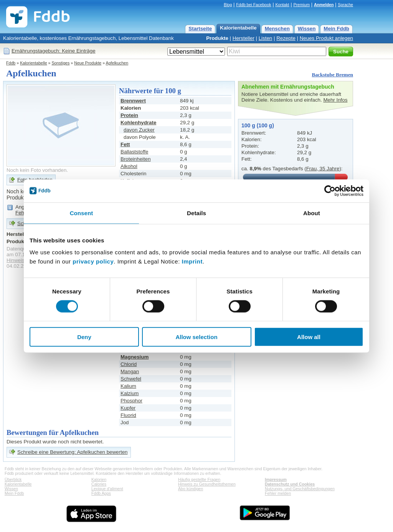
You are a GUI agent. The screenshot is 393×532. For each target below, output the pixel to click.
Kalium (128, 386)
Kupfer (128, 408)
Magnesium (135, 357)
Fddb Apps (101, 493)
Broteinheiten (136, 159)
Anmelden (324, 5)
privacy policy (93, 261)
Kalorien (99, 479)
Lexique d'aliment (107, 489)
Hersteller (244, 38)
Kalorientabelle (238, 28)
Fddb (11, 63)
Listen (266, 38)
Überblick (13, 479)
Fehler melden (278, 493)
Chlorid (129, 364)
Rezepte (286, 38)
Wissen (307, 29)
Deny (84, 337)
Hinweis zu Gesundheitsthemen (207, 484)
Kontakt (282, 5)
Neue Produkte (88, 63)
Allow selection (196, 337)
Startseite (200, 29)
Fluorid (128, 415)
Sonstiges (61, 63)
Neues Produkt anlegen (326, 38)
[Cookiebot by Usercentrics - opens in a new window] (330, 191)
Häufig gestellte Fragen (199, 479)
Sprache (345, 5)
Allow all (309, 337)
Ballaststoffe (134, 152)
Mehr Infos (335, 100)
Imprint (192, 261)
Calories (99, 484)
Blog (228, 5)
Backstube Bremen (333, 75)
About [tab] (312, 213)
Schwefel (131, 379)
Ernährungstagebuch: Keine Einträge (54, 51)
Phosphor (131, 401)
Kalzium (130, 393)
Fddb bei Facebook (253, 5)
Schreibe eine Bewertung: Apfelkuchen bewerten (73, 452)
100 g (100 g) (258, 125)
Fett (125, 144)
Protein (129, 115)
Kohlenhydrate (138, 123)
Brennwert (133, 101)
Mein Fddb (336, 29)
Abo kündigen (191, 489)
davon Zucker (139, 130)
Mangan (130, 371)
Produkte (217, 38)
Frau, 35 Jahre (323, 169)
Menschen (277, 29)
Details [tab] (196, 213)
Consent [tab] (82, 213)
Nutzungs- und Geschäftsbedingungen (300, 489)
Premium (301, 5)
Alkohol (129, 166)
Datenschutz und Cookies (290, 484)
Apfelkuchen (117, 63)
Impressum (276, 479)
